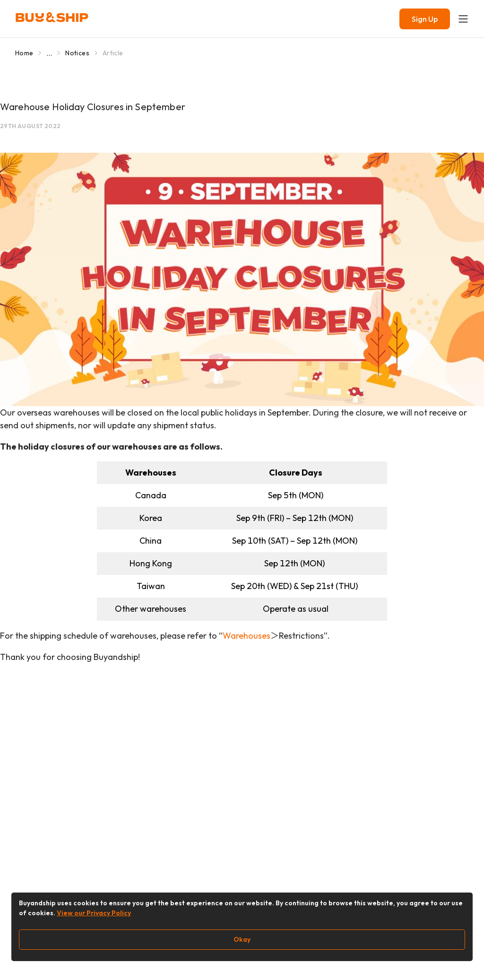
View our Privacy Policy (94, 913)
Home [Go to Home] (24, 53)
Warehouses (246, 636)
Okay (242, 939)
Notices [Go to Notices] (77, 53)
